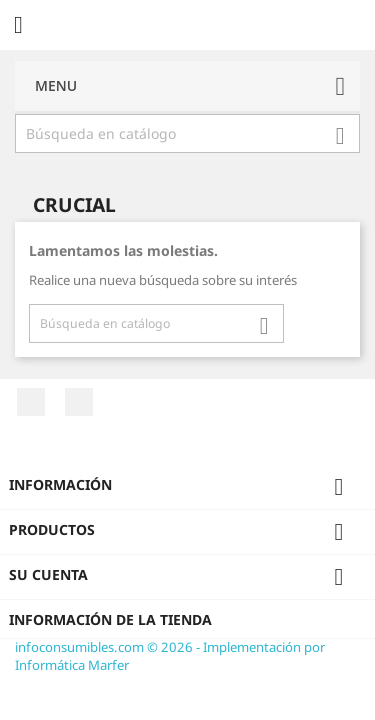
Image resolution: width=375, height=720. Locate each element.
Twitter (79, 402)
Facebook (31, 402)
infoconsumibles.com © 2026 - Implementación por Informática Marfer (170, 656)
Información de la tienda (110, 619)
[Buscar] (187, 134)
